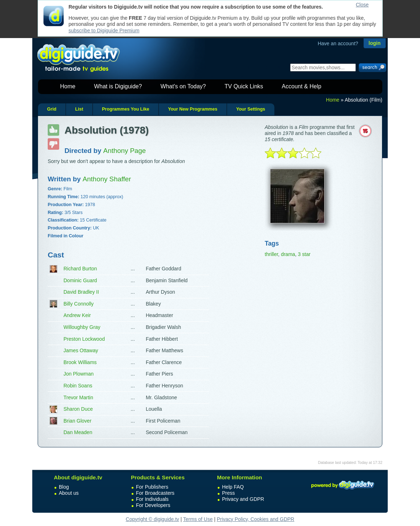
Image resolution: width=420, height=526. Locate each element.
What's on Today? (183, 86)
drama (288, 254)
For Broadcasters (155, 493)
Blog (64, 487)
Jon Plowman (79, 374)
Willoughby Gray (82, 327)
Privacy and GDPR (243, 499)
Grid (52, 109)
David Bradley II (81, 292)
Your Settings (251, 109)
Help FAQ (233, 487)
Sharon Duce (78, 409)
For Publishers (152, 487)
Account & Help (302, 86)
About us (69, 493)
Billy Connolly (79, 304)
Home (68, 86)
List (79, 109)
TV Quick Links (244, 86)
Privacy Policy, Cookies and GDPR (255, 519)
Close (362, 5)
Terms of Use (198, 519)
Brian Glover (77, 421)
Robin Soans (78, 386)
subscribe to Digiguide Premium (104, 31)
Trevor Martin (78, 397)
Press (228, 493)
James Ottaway (81, 350)
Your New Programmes (193, 109)
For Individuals (152, 499)
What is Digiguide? (118, 86)
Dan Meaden (78, 432)
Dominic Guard (80, 280)
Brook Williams (80, 362)
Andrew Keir (77, 315)
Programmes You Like (126, 109)
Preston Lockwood (84, 339)
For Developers (153, 505)
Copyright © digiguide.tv (153, 519)
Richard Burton (80, 269)
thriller (271, 254)
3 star (304, 254)
